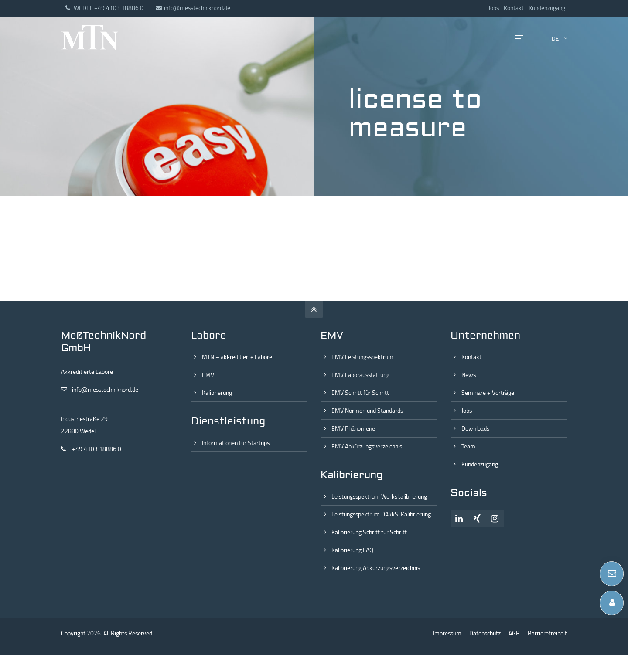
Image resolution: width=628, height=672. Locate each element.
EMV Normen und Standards (367, 411)
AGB (514, 633)
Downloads (475, 428)
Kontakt (514, 8)
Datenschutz (485, 633)
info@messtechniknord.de (193, 8)
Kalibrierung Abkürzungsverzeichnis (376, 568)
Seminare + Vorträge (488, 393)
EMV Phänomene (353, 428)
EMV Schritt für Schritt (360, 393)
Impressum (447, 633)
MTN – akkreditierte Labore (237, 357)
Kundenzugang (547, 8)
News (469, 375)
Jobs (494, 8)
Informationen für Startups (236, 443)
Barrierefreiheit (547, 633)
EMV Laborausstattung (360, 375)
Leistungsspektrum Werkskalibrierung (379, 496)
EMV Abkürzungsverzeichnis (367, 446)
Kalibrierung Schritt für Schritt (369, 532)
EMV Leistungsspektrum (362, 357)
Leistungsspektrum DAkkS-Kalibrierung (381, 514)
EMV (208, 375)
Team (468, 446)
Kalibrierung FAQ (352, 550)
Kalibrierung (217, 393)
